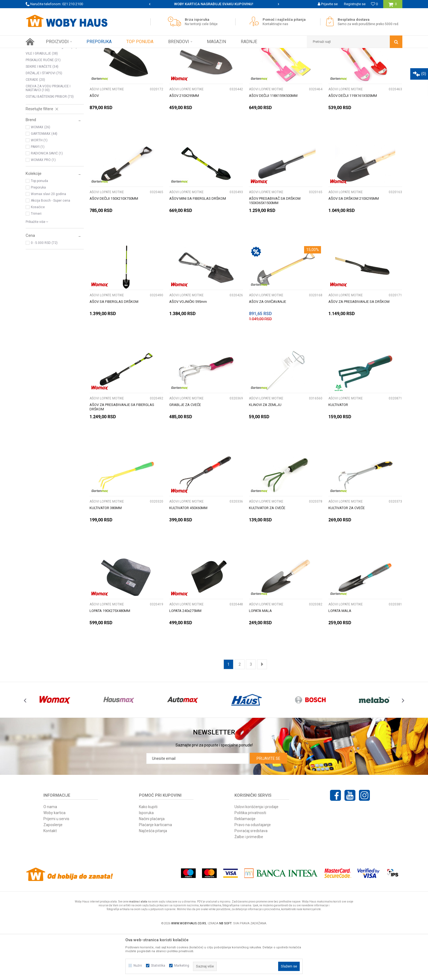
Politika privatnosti (250, 861)
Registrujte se (355, 4)
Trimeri (36, 262)
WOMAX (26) (41, 175)
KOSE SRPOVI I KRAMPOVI (49, 82)
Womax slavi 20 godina (48, 242)
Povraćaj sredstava (251, 879)
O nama (50, 855)
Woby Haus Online (39, 52)
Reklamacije (245, 867)
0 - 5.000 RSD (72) (44, 291)
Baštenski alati (87, 52)
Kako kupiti (148, 855)
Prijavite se (268, 806)
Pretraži (211, 62)
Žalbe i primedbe (249, 885)
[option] (153, 4)
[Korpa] (393, 6)
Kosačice (38, 255)
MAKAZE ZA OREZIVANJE (49, 88)
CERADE (35, 128)
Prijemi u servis (56, 867)
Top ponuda (39, 229)
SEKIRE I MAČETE (42, 115)
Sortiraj (267, 62)
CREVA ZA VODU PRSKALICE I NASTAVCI (48, 136)
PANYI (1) (38, 195)
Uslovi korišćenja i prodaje (256, 855)
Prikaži (345, 62)
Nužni (138, 966)
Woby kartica (54, 861)
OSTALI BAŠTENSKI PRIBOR (50, 145)
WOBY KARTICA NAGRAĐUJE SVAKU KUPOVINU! (275, 4)
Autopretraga (243, 62)
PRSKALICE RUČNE (43, 108)
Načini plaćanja (152, 867)
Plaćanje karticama (155, 873)
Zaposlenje (53, 873)
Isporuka (146, 861)
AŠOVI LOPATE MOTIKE (46, 75)
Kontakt (50, 879)
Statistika (158, 966)
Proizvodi (64, 52)
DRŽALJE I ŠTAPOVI (44, 121)
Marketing (182, 966)
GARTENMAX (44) (44, 182)
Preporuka (38, 235)
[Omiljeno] (374, 4)
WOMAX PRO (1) (43, 208)
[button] (355, 42)
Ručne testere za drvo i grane (51, 95)
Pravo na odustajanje (253, 873)
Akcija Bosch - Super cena (50, 249)
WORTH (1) (39, 188)
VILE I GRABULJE (42, 101)
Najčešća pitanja (153, 879)
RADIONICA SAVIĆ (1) (47, 201)
